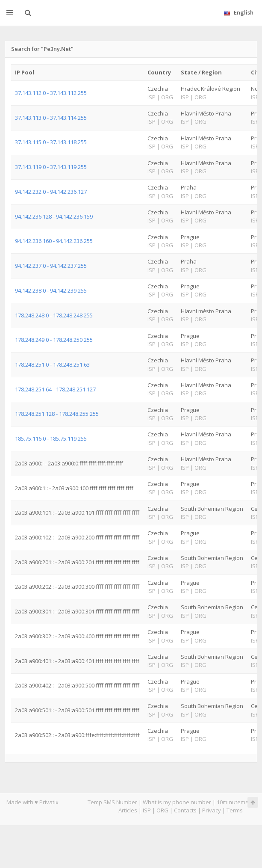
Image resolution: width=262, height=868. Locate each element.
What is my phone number (177, 802)
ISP (147, 810)
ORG (162, 810)
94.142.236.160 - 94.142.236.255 (54, 241)
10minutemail (234, 802)
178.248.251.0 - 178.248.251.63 (52, 364)
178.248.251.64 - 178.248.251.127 (55, 389)
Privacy (212, 810)
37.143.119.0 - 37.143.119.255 (51, 167)
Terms (235, 810)
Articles (128, 810)
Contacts (185, 810)
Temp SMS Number (112, 802)
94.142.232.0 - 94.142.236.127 (51, 192)
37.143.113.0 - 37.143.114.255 (51, 118)
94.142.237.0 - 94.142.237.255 (51, 266)
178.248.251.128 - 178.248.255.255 (57, 414)
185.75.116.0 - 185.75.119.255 (51, 438)
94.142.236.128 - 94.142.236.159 (54, 216)
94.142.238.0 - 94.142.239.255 (51, 290)
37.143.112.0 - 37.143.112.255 (51, 93)
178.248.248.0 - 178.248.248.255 (54, 315)
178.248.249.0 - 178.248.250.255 (54, 340)
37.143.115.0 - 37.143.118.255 (51, 142)
